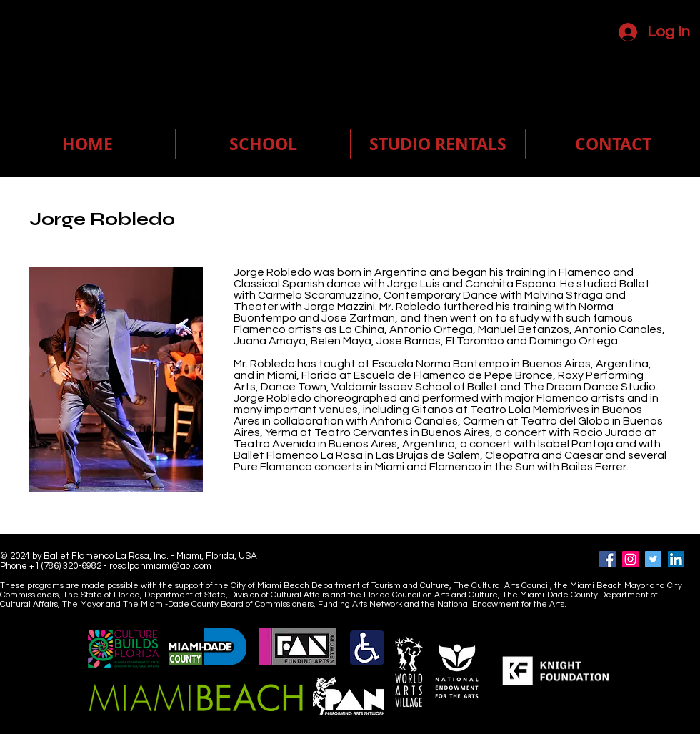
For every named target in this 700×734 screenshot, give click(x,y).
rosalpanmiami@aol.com (160, 566)
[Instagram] (630, 559)
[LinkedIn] (676, 559)
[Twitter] (653, 559)
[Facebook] (607, 559)
